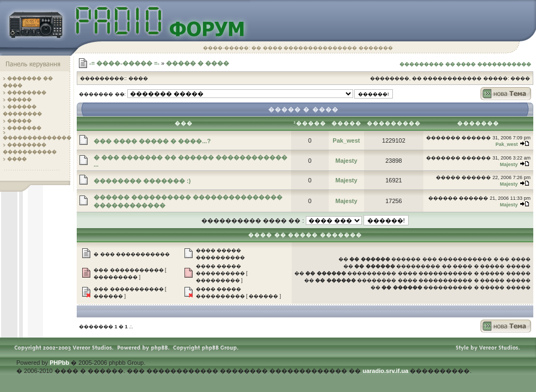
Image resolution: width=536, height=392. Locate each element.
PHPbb (59, 363)
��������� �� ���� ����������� (465, 64)
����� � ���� (198, 63)
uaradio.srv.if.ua (385, 371)
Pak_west (346, 140)
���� (17, 159)
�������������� (37, 138)
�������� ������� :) (142, 181)
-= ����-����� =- (124, 63)
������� (24, 128)
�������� (27, 93)
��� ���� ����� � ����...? (152, 141)
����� (19, 100)
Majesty (346, 161)
